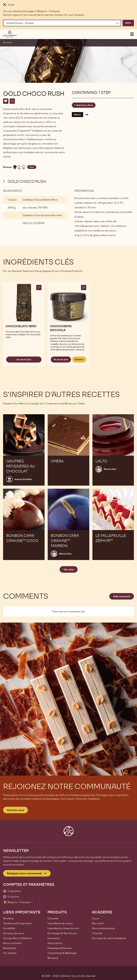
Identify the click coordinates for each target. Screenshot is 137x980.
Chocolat (53, 918)
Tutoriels (97, 933)
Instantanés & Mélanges (62, 953)
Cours (96, 918)
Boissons (53, 958)
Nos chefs (98, 923)
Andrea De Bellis (23, 479)
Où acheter (10, 953)
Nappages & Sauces (60, 948)
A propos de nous (14, 933)
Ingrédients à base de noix (63, 928)
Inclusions (53, 938)
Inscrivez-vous (15, 810)
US (87, 115)
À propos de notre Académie (109, 938)
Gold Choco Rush (85, 105)
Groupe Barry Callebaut (17, 938)
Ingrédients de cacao (60, 923)
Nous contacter (12, 943)
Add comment (122, 596)
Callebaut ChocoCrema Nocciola (42, 215)
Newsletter (10, 948)
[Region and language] (62, 23)
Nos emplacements (103, 928)
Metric (77, 115)
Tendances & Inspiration (18, 923)
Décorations (55, 943)
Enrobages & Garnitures (62, 933)
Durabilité (9, 928)
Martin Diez (110, 469)
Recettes (8, 42)
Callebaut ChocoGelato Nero (40, 200)
